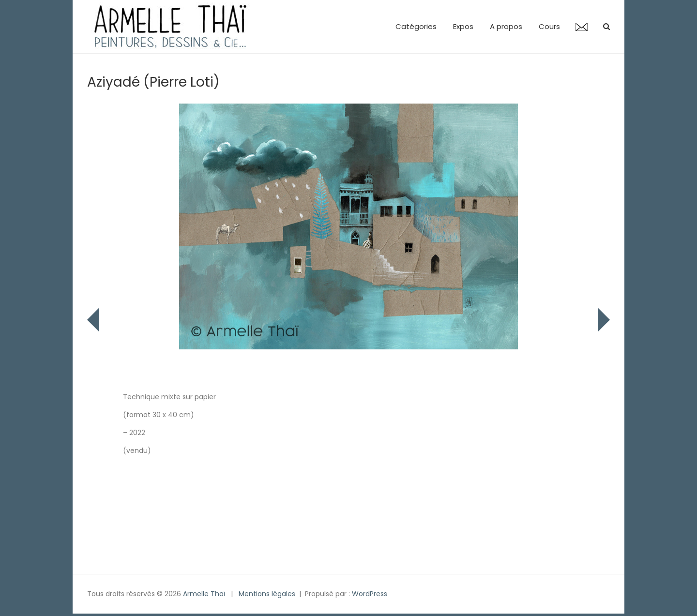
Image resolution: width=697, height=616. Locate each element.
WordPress (370, 594)
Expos (463, 26)
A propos (506, 26)
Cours (549, 26)
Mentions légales (267, 594)
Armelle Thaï (204, 594)
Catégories (416, 26)
